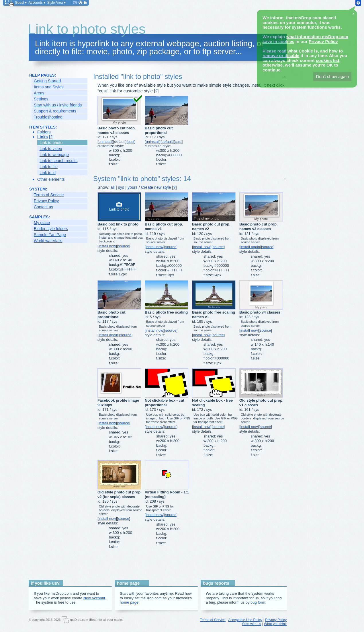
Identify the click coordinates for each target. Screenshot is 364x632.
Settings (41, 99)
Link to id (48, 173)
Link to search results (58, 161)
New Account (94, 598)
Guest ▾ (21, 3)
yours (132, 187)
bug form (258, 602)
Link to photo (51, 143)
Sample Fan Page (50, 235)
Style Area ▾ (56, 3)
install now (107, 246)
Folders (44, 132)
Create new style (156, 187)
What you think (275, 624)
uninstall (105, 142)
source (124, 246)
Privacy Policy (46, 201)
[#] (285, 179)
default (167, 142)
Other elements (51, 179)
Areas (39, 93)
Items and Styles (49, 87)
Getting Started (47, 81)
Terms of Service (49, 195)
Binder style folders (51, 229)
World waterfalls (48, 241)
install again (250, 247)
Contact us (43, 207)
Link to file (49, 167)
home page (129, 602)
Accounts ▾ (37, 3)
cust (131, 142)
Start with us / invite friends (58, 105)
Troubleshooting (48, 117)
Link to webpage (54, 155)
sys (121, 187)
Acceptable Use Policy (245, 620)
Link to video (51, 149)
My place (42, 223)
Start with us (252, 624)
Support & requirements (55, 111)
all (113, 187)
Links (43, 137)
